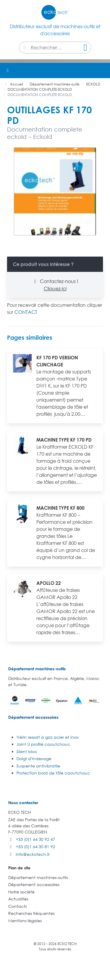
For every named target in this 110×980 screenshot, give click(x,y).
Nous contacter (23, 803)
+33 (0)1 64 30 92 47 (35, 839)
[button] (102, 70)
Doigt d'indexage (34, 758)
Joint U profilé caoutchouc (43, 744)
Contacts (17, 906)
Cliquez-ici (55, 289)
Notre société (21, 892)
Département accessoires (33, 717)
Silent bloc (27, 751)
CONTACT (26, 312)
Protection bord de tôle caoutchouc (53, 773)
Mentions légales (25, 921)
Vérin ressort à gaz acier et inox (48, 737)
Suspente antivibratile (38, 766)
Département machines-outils (37, 669)
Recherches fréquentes (31, 913)
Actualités (18, 899)
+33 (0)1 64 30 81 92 (35, 847)
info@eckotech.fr (33, 854)
